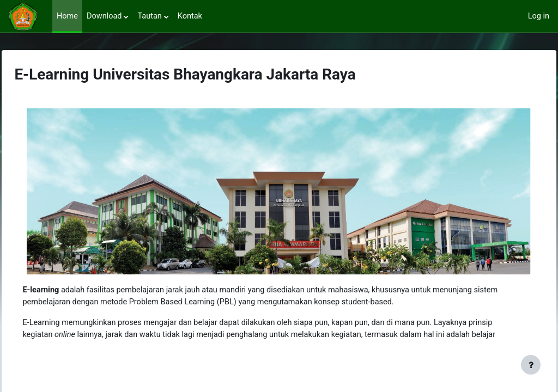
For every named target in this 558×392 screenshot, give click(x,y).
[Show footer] (531, 365)
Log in (538, 16)
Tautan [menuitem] (151, 16)
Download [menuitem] (105, 16)
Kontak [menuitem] (192, 16)
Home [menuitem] (68, 16)
